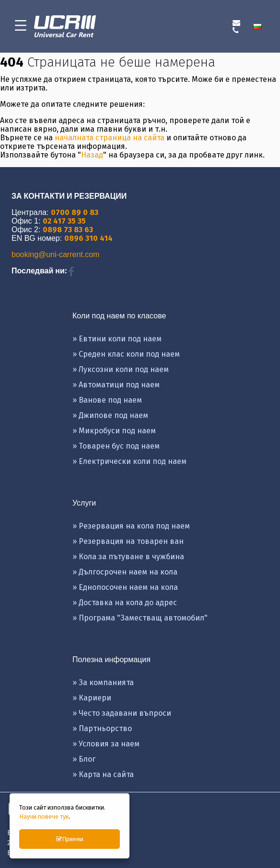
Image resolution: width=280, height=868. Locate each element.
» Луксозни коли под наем (121, 369)
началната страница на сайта (110, 138)
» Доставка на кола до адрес (125, 603)
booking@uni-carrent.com (55, 254)
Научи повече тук (44, 817)
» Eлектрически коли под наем (129, 461)
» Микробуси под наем (114, 431)
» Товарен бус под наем (116, 446)
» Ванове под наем (107, 400)
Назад (92, 155)
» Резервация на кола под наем (131, 526)
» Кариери (92, 698)
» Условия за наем (106, 744)
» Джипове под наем (110, 415)
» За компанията (103, 682)
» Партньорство (102, 728)
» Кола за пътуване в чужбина (128, 557)
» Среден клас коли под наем (126, 354)
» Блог (84, 759)
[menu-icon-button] (21, 26)
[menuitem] (259, 26)
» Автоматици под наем (116, 385)
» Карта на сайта (103, 774)
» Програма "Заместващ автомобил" (140, 618)
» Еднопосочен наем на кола (125, 587)
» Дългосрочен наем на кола (125, 572)
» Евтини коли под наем (117, 339)
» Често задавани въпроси (122, 713)
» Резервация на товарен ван (128, 541)
